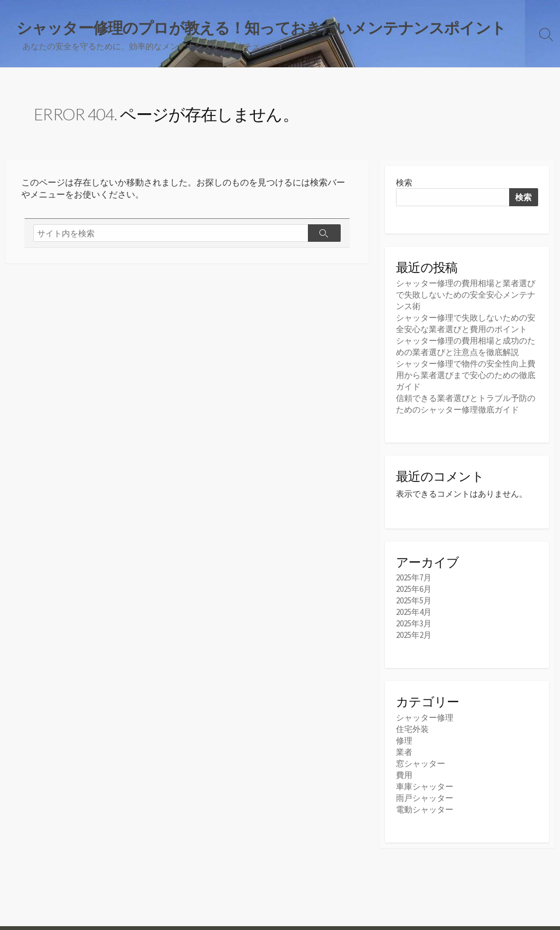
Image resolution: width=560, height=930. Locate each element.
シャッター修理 (425, 717)
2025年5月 (414, 600)
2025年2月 (414, 635)
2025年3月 (414, 623)
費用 (404, 775)
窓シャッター (421, 763)
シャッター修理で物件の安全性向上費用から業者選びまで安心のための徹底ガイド (466, 375)
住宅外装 (412, 729)
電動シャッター (425, 809)
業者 (404, 752)
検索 (404, 182)
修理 (404, 740)
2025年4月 (414, 612)
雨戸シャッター (425, 798)
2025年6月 (414, 589)
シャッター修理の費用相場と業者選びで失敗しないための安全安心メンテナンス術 (466, 295)
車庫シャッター (425, 786)
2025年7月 (414, 577)
